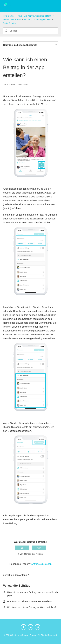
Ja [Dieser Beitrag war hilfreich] (22, 548)
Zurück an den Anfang (17, 574)
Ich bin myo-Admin (12, 20)
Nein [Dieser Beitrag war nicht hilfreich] (39, 548)
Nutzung (28, 20)
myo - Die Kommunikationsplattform (35, 16)
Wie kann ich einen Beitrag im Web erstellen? (32, 607)
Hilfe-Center (9, 16)
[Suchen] (31, 31)
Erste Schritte (9, 23)
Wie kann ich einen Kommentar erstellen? (30, 601)
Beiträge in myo (43, 20)
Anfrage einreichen (41, 564)
